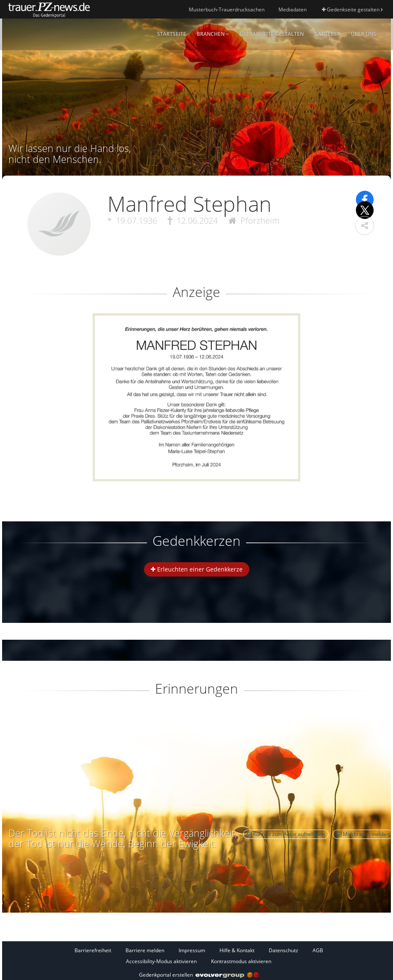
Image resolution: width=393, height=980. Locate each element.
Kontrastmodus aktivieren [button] (241, 961)
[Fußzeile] (199, 956)
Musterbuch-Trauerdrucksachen (227, 9)
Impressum (192, 950)
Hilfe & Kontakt (237, 950)
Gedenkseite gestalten (352, 9)
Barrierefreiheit (93, 950)
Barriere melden (145, 950)
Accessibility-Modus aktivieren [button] (161, 961)
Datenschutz (283, 950)
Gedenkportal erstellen (199, 975)
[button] (365, 226)
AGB (318, 950)
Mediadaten (293, 9)
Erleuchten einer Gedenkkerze (197, 569)
